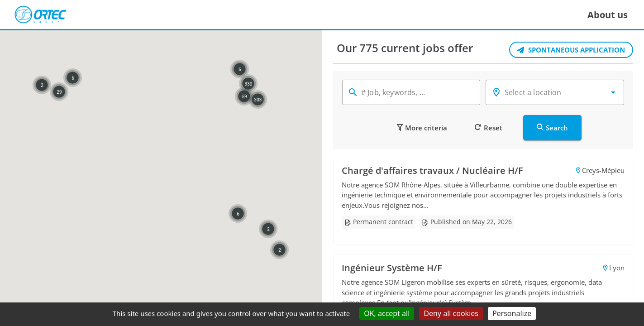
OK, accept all (387, 313)
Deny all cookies (451, 313)
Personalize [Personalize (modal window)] (512, 313)
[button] (613, 92)
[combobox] (555, 92)
